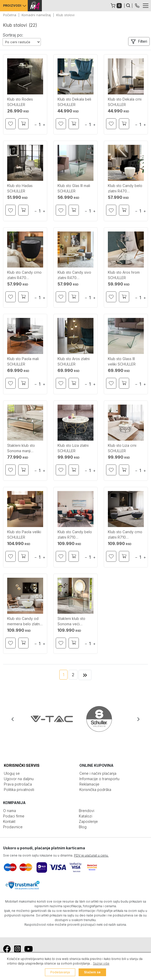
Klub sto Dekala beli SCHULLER (74, 102)
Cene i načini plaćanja (98, 773)
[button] (139, 41)
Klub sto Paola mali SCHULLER (23, 361)
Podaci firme (14, 816)
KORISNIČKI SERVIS (22, 765)
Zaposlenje (88, 821)
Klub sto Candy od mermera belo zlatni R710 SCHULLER (24, 621)
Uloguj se (12, 773)
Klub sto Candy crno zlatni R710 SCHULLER (125, 535)
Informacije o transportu (99, 779)
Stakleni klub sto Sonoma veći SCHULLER (71, 621)
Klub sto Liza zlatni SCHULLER (73, 448)
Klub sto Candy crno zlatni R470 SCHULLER (24, 275)
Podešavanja (60, 972)
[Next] (85, 675)
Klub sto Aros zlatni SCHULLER (74, 361)
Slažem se (92, 972)
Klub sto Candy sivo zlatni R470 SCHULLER (74, 275)
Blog (83, 827)
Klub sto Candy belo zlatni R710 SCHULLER (75, 535)
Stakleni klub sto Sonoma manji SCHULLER (21, 448)
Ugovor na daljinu (19, 779)
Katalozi (86, 816)
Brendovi (87, 811)
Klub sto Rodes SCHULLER (20, 102)
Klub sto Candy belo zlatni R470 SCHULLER (125, 189)
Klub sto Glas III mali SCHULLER (74, 188)
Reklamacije (89, 784)
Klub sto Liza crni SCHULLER (122, 448)
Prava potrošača (18, 784)
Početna (10, 15)
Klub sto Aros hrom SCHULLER (124, 275)
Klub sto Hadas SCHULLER (20, 188)
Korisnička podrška (95, 790)
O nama (10, 811)
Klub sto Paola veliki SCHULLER (24, 534)
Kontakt (9, 821)
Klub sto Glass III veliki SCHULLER (122, 361)
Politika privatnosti (19, 790)
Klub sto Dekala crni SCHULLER (125, 102)
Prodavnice (13, 827)
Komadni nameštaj (36, 15)
